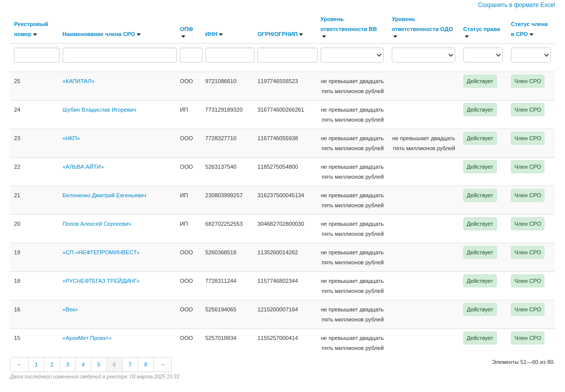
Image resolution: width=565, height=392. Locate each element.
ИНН (214, 34)
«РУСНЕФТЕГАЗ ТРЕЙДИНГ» (101, 281)
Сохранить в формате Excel (516, 5)
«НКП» (71, 138)
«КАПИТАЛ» (79, 81)
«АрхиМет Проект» (87, 338)
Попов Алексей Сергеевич (97, 224)
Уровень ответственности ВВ (349, 27)
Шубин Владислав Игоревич (99, 110)
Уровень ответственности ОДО (422, 27)
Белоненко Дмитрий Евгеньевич (104, 195)
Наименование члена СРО (102, 34)
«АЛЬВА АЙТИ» (83, 167)
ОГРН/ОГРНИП (280, 34)
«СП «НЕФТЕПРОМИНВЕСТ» (101, 252)
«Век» (70, 309)
